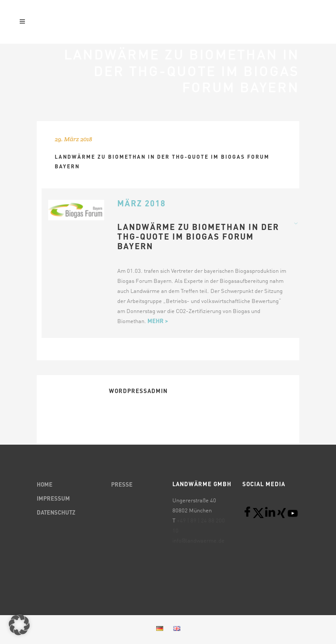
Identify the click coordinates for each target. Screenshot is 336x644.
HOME (45, 485)
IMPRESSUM (53, 499)
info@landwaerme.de (198, 541)
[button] (19, 625)
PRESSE (122, 485)
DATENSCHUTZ (56, 513)
